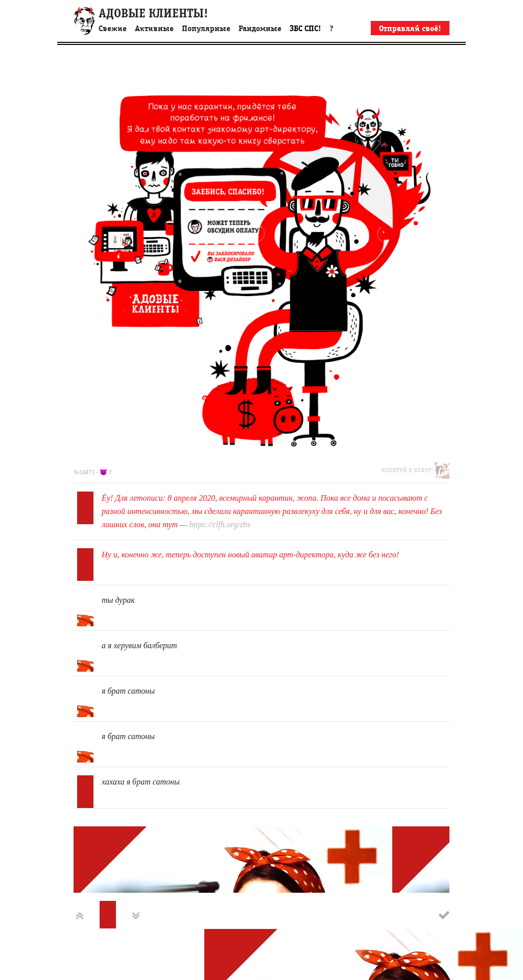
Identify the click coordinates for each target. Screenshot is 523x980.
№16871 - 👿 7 (93, 472)
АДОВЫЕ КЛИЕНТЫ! (153, 14)
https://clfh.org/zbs (220, 524)
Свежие (113, 29)
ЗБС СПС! (305, 29)
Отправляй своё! (410, 29)
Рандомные (260, 29)
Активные (154, 29)
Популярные (206, 29)
